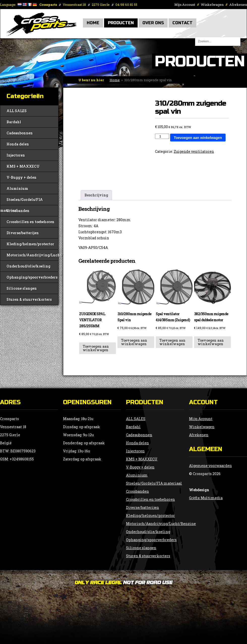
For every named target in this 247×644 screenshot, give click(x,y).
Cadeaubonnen (20, 133)
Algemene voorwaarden (210, 466)
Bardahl (14, 122)
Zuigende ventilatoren (194, 151)
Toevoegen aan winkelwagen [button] (96, 348)
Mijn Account (185, 5)
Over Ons (153, 23)
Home (93, 23)
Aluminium (17, 188)
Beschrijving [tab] (96, 195)
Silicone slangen (22, 288)
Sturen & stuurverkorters (29, 299)
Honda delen (18, 144)
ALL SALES (17, 111)
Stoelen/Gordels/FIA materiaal (22, 201)
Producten (121, 23)
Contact (182, 23)
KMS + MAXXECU (23, 166)
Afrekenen (238, 5)
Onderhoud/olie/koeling (28, 266)
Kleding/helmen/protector (30, 244)
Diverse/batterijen (23, 233)
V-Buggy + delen (22, 177)
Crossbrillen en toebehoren (30, 222)
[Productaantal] (162, 136)
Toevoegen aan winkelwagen (198, 138)
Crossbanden (18, 211)
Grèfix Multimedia (206, 498)
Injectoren (16, 155)
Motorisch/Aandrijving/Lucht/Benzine (32, 255)
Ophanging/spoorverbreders (32, 277)
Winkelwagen (212, 5)
